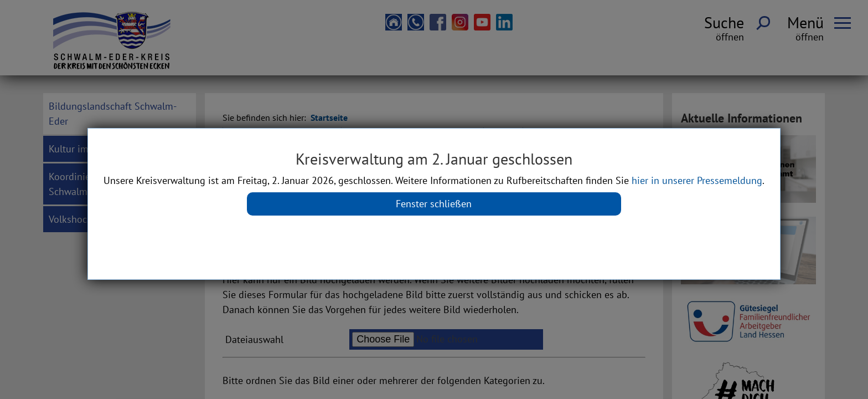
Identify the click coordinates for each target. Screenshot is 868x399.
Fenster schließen (434, 204)
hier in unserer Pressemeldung (697, 180)
